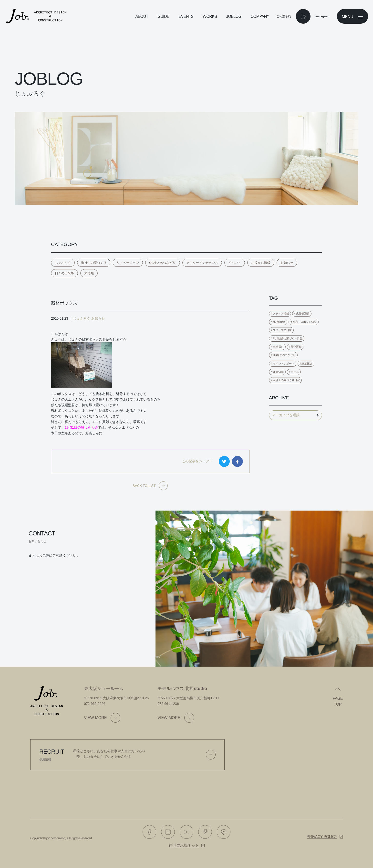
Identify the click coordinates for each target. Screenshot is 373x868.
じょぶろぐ (63, 263)
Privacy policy (322, 837)
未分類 (89, 273)
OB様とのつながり (163, 263)
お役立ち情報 (261, 263)
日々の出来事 (64, 273)
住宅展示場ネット (184, 845)
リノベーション (128, 263)
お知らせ (287, 263)
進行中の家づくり (94, 263)
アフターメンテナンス (202, 263)
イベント (235, 263)
